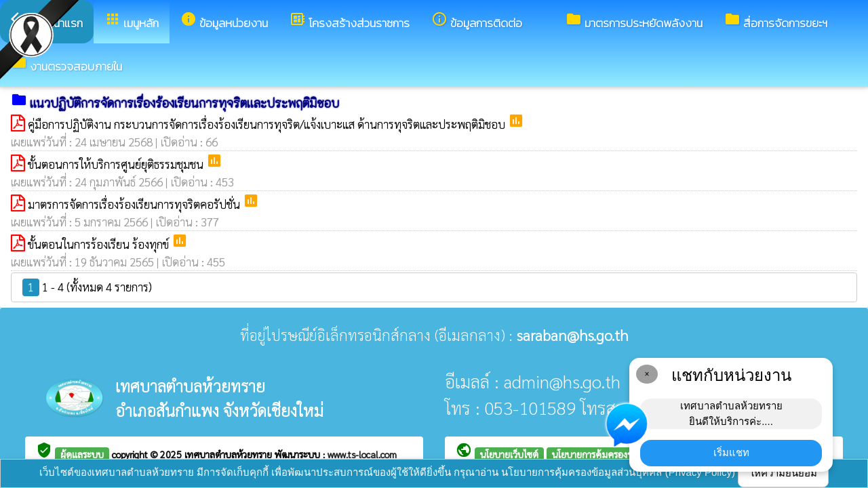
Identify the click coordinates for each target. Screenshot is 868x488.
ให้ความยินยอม (783, 473)
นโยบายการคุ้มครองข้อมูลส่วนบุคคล (620, 454)
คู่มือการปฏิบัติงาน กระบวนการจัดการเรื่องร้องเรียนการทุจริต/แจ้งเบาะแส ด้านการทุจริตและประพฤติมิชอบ (268, 124)
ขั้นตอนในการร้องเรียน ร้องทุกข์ (100, 244)
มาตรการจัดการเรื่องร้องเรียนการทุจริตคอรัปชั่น (135, 204)
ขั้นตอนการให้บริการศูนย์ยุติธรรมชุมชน (117, 164)
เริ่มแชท (731, 452)
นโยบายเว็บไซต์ (509, 454)
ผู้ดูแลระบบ (82, 454)
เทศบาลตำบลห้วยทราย (230, 454)
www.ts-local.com (362, 454)
